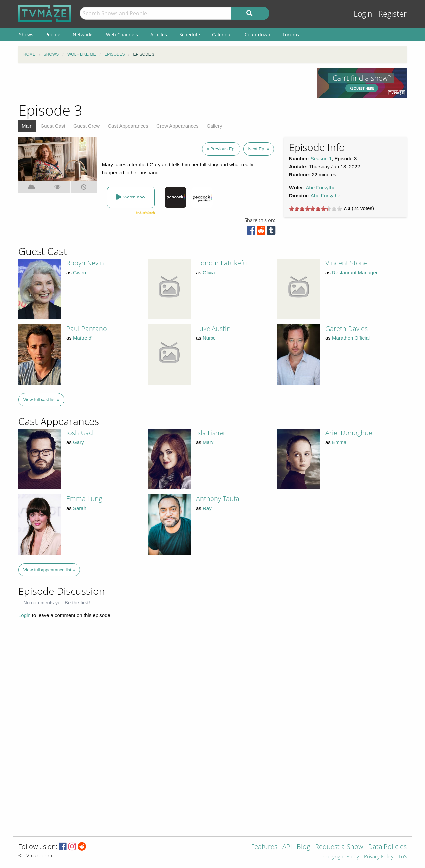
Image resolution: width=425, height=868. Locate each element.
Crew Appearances (177, 126)
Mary (208, 442)
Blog (303, 847)
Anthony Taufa (218, 498)
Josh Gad (80, 433)
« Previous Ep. (221, 149)
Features (264, 847)
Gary (79, 442)
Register (393, 14)
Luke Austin (213, 328)
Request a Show (339, 847)
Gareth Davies (346, 328)
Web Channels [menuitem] (122, 34)
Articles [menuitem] (159, 34)
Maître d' (83, 338)
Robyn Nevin (85, 263)
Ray (207, 508)
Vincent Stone (346, 263)
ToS (403, 857)
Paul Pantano (87, 328)
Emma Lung (84, 498)
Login (363, 14)
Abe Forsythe (321, 187)
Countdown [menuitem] (257, 34)
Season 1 (321, 158)
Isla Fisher (211, 433)
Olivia (209, 272)
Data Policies (387, 847)
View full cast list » (42, 399)
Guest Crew (86, 126)
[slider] (315, 209)
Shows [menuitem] (26, 34)
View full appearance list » (49, 570)
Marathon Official (351, 338)
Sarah (80, 508)
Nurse (209, 338)
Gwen (80, 272)
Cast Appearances (128, 126)
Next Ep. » (258, 149)
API (287, 847)
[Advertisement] (163, 83)
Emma (339, 442)
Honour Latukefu (221, 263)
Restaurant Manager (355, 272)
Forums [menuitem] (291, 34)
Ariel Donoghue (349, 433)
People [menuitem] (53, 34)
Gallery (214, 126)
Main (27, 126)
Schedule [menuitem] (190, 34)
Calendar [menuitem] (222, 34)
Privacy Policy (379, 857)
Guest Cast (53, 126)
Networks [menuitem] (83, 34)
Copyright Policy (341, 857)
